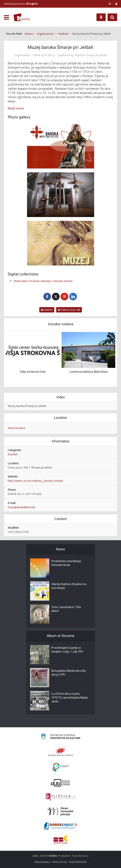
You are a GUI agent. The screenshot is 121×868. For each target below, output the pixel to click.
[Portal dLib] (61, 783)
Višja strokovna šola (33, 372)
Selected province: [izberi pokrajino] (21, 4)
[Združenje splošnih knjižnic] (60, 840)
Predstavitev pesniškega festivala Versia (66, 563)
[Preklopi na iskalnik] (112, 17)
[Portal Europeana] (60, 767)
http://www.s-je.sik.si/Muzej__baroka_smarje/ (35, 481)
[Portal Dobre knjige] (61, 826)
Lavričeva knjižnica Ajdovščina (88, 372)
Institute (13, 454)
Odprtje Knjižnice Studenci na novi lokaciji (69, 586)
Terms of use (59, 862)
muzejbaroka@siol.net (21, 507)
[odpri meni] (6, 17)
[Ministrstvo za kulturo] (60, 737)
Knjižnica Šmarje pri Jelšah (91, 55)
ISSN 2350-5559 (78, 862)
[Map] (101, 17)
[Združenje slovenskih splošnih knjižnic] (60, 797)
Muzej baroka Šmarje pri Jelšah (27, 406)
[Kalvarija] (60, 195)
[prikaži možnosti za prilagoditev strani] (110, 4)
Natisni (47, 310)
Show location (16, 428)
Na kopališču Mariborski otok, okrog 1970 (69, 673)
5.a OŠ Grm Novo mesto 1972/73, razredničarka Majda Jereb (69, 698)
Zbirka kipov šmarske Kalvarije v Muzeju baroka (43, 281)
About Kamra (42, 862)
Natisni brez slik (69, 310)
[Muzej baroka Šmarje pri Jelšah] (60, 146)
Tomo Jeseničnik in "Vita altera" (66, 609)
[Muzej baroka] (60, 243)
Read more (16, 108)
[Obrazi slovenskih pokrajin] (60, 811)
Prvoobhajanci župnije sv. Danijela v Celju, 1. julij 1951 (67, 650)
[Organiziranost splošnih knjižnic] (61, 752)
